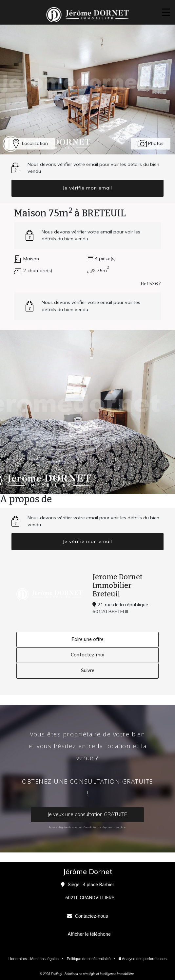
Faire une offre (88, 639)
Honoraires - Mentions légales (34, 959)
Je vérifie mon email (87, 188)
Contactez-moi (87, 655)
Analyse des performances (143, 959)
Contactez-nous (92, 916)
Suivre (88, 670)
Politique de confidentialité (89, 959)
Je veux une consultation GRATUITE (87, 814)
